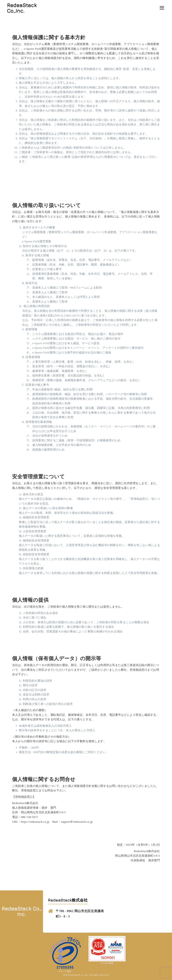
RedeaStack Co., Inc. (22, 911)
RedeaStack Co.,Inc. (22, 8)
